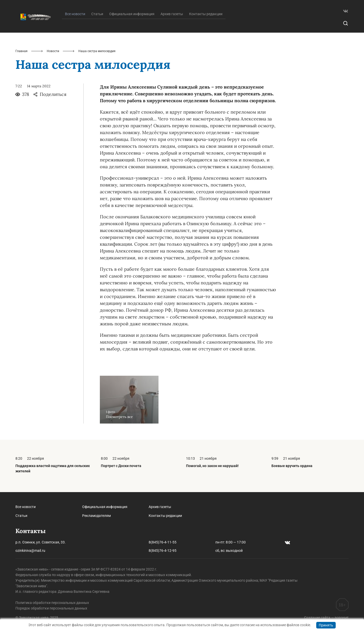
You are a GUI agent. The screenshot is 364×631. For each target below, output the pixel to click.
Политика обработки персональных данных (52, 603)
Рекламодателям (96, 516)
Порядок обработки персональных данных (51, 608)
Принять (326, 625)
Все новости (26, 507)
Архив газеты (172, 14)
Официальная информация (132, 14)
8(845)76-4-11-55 (163, 542)
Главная (21, 51)
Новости (53, 51)
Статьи (97, 14)
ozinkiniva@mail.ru (30, 551)
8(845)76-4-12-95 (163, 551)
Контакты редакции (206, 14)
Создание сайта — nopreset (326, 618)
